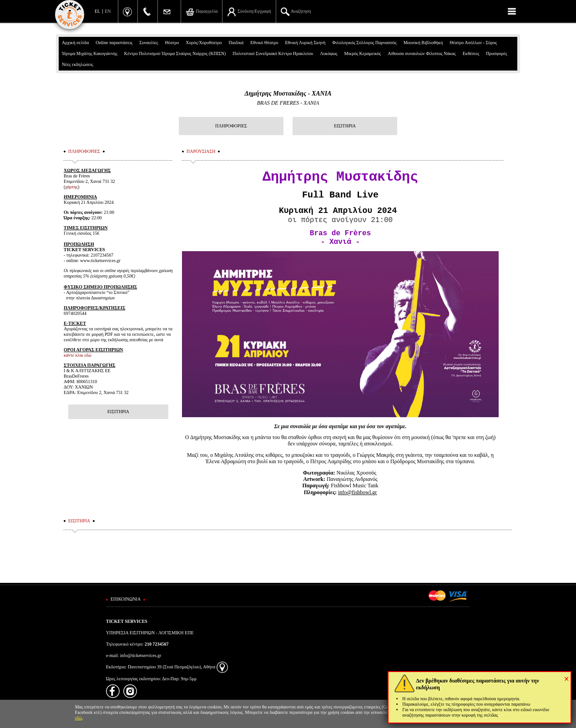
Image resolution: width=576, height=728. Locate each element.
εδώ (79, 718)
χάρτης (71, 187)
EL (97, 11)
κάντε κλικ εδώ (78, 355)
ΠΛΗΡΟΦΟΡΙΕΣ (231, 126)
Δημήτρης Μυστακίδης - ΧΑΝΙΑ (288, 94)
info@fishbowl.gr (357, 492)
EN (108, 11)
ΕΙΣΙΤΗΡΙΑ (345, 126)
